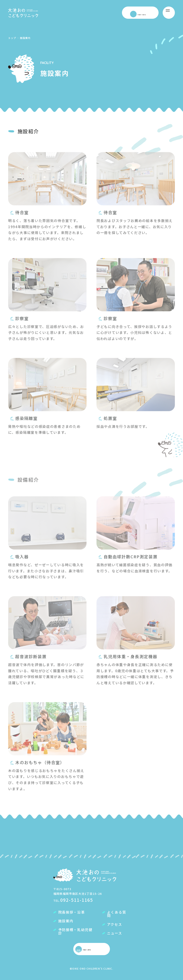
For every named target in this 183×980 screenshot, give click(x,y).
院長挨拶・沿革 (72, 912)
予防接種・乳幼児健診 (75, 932)
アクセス (115, 925)
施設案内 (66, 921)
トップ (12, 38)
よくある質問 (117, 914)
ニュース (115, 933)
